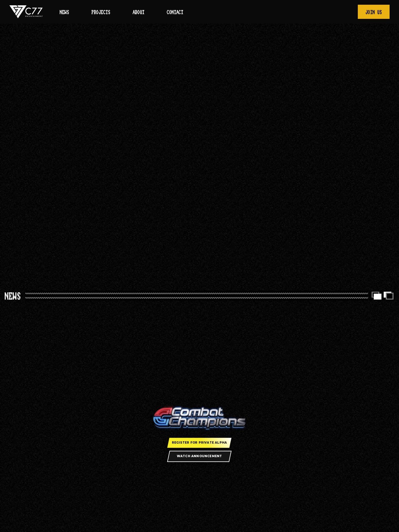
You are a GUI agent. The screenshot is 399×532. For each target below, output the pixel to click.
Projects (101, 12)
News (64, 12)
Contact (175, 12)
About (139, 12)
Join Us (374, 12)
